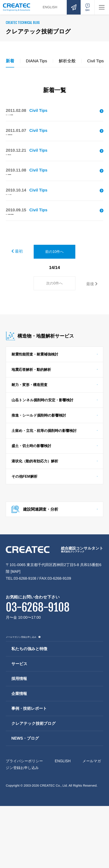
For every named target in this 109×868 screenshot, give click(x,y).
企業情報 (20, 753)
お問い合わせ (73, 7)
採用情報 (20, 737)
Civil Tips (98, 61)
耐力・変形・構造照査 (31, 435)
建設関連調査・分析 (42, 565)
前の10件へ (54, 298)
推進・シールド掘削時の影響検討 (40, 467)
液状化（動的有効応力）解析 (36, 515)
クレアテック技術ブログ (35, 784)
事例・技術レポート (30, 769)
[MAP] (16, 628)
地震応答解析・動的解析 (32, 419)
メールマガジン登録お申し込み (21, 694)
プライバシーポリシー (25, 823)
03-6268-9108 (25, 635)
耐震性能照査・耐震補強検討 (36, 403)
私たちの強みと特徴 (30, 706)
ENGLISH (52, 7)
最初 (18, 298)
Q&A (87, 7)
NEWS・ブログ (26, 800)
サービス (20, 722)
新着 (10, 61)
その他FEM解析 (25, 531)
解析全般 (69, 61)
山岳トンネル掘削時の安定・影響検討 (44, 451)
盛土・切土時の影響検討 (33, 499)
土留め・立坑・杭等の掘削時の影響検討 (46, 483)
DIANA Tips (37, 61)
